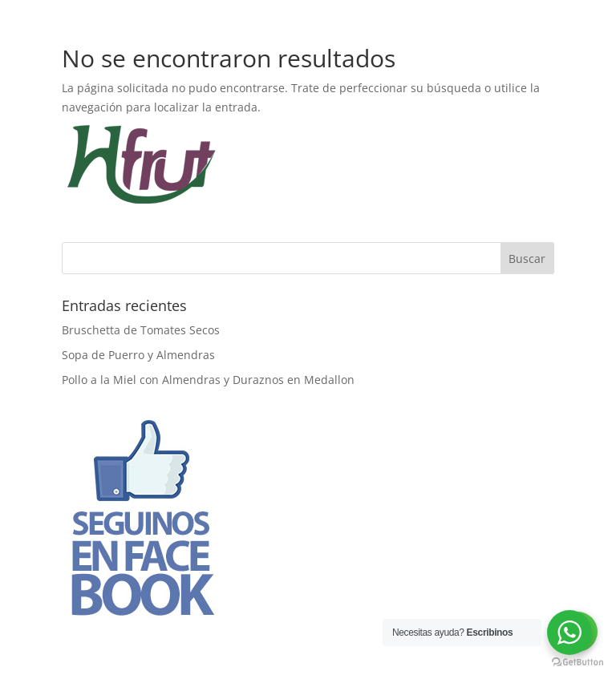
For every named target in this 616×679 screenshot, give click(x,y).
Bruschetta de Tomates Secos (141, 330)
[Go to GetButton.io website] (577, 663)
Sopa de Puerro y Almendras (138, 355)
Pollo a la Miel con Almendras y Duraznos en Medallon (208, 380)
